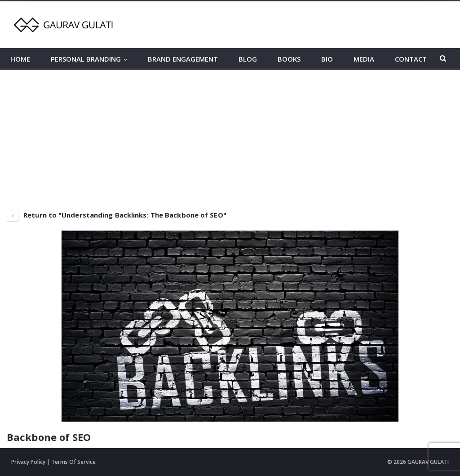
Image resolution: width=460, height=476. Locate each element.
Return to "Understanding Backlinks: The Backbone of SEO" (117, 215)
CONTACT (411, 59)
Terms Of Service (73, 462)
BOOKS (289, 59)
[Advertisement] (230, 138)
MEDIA (364, 59)
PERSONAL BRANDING (86, 59)
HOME (20, 59)
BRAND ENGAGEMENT (183, 59)
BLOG (248, 59)
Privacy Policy (28, 462)
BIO (327, 59)
